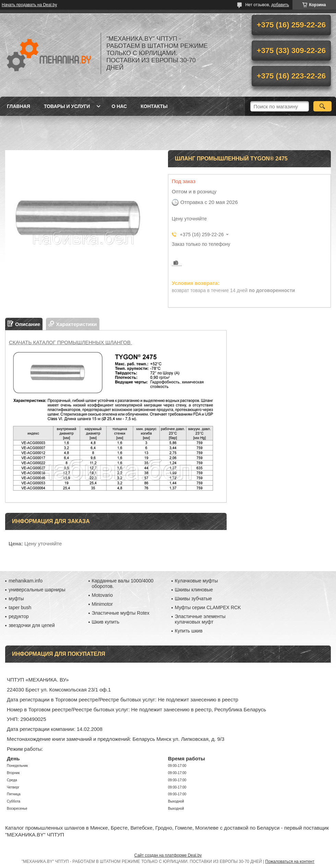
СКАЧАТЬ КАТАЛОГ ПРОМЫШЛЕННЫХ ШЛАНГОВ (70, 342)
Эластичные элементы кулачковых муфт (200, 619)
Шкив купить (106, 622)
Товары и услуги (67, 106)
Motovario (102, 595)
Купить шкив (189, 631)
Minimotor (102, 604)
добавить (280, 5)
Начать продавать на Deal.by (29, 5)
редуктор (19, 616)
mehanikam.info (26, 581)
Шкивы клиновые (194, 590)
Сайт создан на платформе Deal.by (168, 855)
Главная (19, 106)
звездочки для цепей (32, 625)
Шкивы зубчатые (193, 599)
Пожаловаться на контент (290, 861)
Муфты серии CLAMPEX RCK (208, 607)
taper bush (20, 607)
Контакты (154, 106)
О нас (119, 106)
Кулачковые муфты (196, 581)
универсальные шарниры (37, 590)
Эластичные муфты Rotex (121, 613)
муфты (16, 599)
